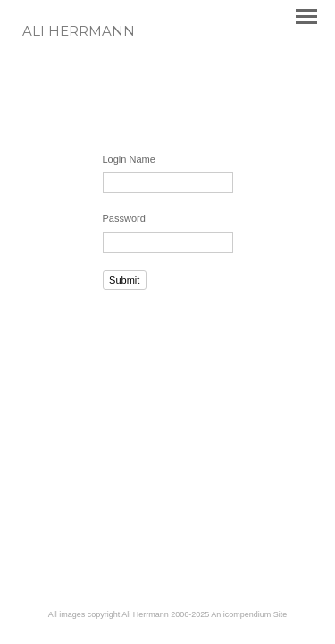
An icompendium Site (249, 614)
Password (124, 218)
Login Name (129, 159)
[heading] (79, 32)
